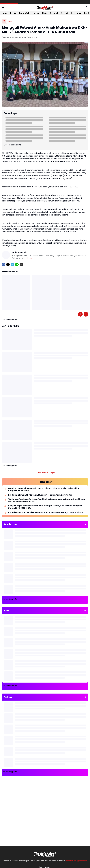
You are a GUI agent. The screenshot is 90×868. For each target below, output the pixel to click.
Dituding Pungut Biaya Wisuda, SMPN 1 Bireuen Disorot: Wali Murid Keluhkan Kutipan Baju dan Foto (44, 490)
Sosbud (65, 13)
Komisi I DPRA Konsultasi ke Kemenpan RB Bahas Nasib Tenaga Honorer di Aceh (46, 512)
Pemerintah (24, 13)
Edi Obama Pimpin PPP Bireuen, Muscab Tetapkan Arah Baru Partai (40, 495)
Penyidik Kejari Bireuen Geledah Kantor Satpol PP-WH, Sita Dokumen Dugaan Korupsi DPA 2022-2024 (45, 507)
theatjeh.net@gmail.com (77, 861)
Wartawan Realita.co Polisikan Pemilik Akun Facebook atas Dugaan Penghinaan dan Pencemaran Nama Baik (47, 500)
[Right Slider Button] (88, 13)
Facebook (28, 258)
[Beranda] (4, 21)
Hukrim (36, 13)
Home (4, 13)
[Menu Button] (3, 7)
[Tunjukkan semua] (85, 524)
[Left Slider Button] (80, 314)
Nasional (54, 13)
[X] (8, 265)
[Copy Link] (21, 265)
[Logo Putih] (45, 854)
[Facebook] (4, 265)
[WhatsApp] (17, 265)
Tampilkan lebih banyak (45, 473)
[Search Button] (87, 7)
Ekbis (44, 13)
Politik (13, 13)
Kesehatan (76, 13)
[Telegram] (12, 265)
